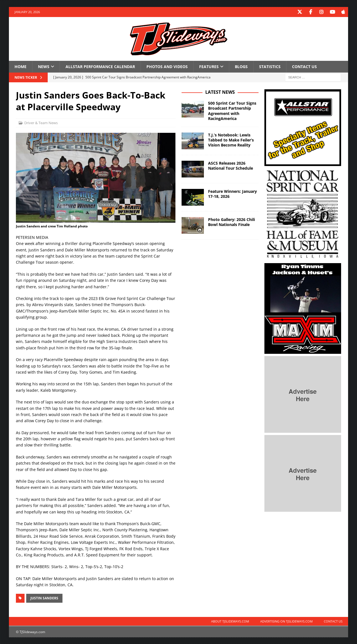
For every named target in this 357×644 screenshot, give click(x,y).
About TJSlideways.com (230, 621)
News (44, 66)
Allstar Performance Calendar (100, 66)
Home (20, 66)
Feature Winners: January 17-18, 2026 (232, 194)
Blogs (241, 66)
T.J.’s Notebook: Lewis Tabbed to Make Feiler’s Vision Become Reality (231, 140)
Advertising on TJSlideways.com (286, 621)
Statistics (270, 66)
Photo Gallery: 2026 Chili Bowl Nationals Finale (231, 222)
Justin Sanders (44, 598)
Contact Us (304, 66)
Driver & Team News (41, 122)
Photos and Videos (167, 66)
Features (209, 66)
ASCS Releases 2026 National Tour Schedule (231, 165)
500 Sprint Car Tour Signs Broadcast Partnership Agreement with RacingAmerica (232, 110)
